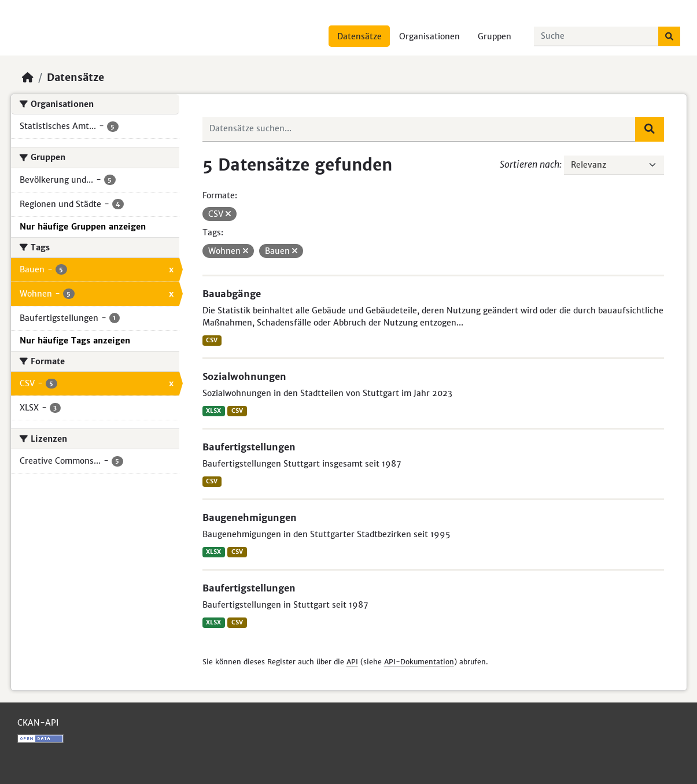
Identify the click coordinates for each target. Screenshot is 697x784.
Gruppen (495, 36)
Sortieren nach (530, 164)
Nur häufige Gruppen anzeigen (83, 227)
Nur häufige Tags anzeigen (75, 341)
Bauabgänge (232, 294)
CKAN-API (38, 723)
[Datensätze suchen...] (596, 36)
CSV (212, 340)
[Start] (28, 77)
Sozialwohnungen (244, 376)
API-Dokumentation (419, 662)
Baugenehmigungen (250, 517)
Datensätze (359, 36)
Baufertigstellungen (249, 447)
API (352, 662)
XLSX (213, 411)
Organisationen (429, 36)
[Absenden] (669, 36)
